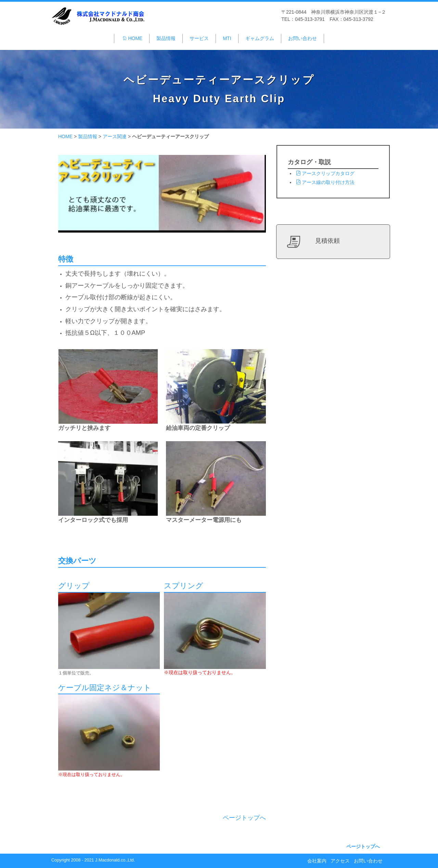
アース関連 (115, 136)
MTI (227, 38)
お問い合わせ (302, 38)
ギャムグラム (260, 38)
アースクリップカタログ (325, 173)
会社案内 (317, 861)
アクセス (340, 861)
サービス (199, 38)
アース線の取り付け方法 (325, 182)
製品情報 (166, 38)
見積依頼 (327, 241)
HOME (132, 38)
